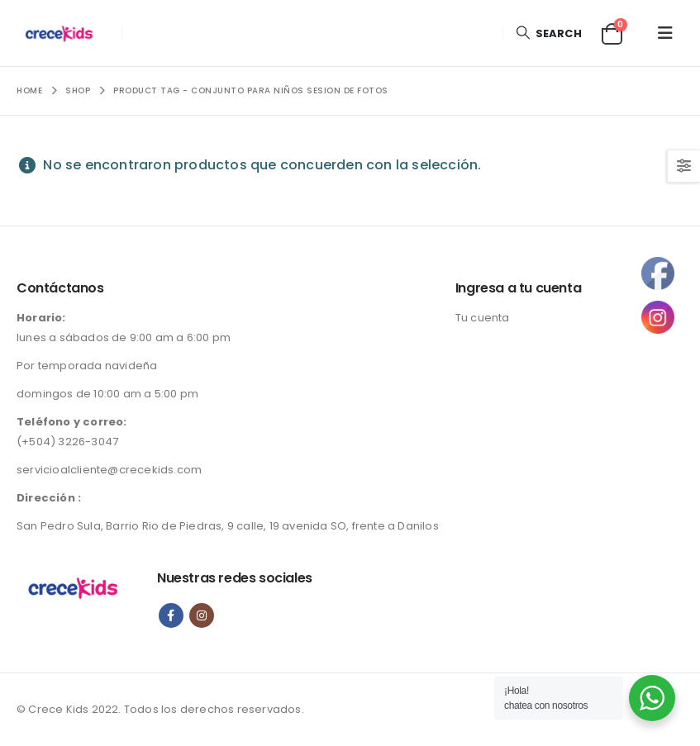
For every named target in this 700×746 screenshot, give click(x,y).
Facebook (171, 615)
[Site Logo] (63, 33)
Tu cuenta (483, 318)
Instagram (202, 615)
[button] (548, 33)
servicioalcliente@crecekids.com (109, 470)
